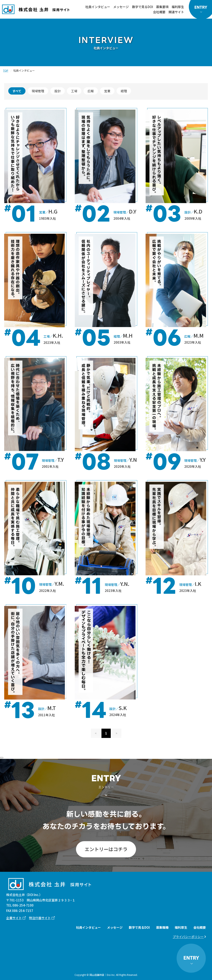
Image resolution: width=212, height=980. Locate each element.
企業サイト (14, 918)
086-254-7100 (23, 905)
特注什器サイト (40, 918)
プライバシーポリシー (188, 937)
